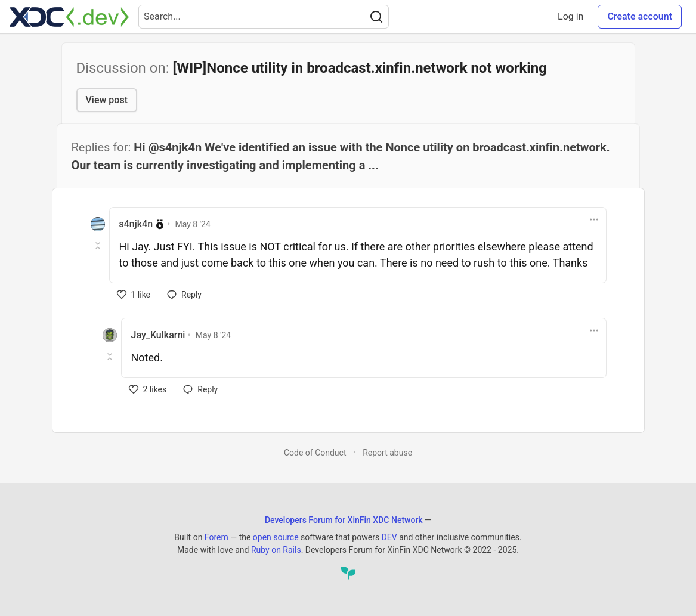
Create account (640, 16)
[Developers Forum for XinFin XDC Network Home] (69, 17)
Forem (216, 537)
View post (107, 100)
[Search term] (264, 17)
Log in (570, 16)
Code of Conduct (315, 453)
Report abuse (387, 453)
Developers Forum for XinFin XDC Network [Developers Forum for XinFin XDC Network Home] (344, 520)
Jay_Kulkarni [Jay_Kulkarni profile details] (158, 335)
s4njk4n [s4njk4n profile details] (136, 224)
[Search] (376, 17)
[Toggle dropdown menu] (594, 219)
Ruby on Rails (276, 550)
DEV (389, 537)
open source (276, 537)
